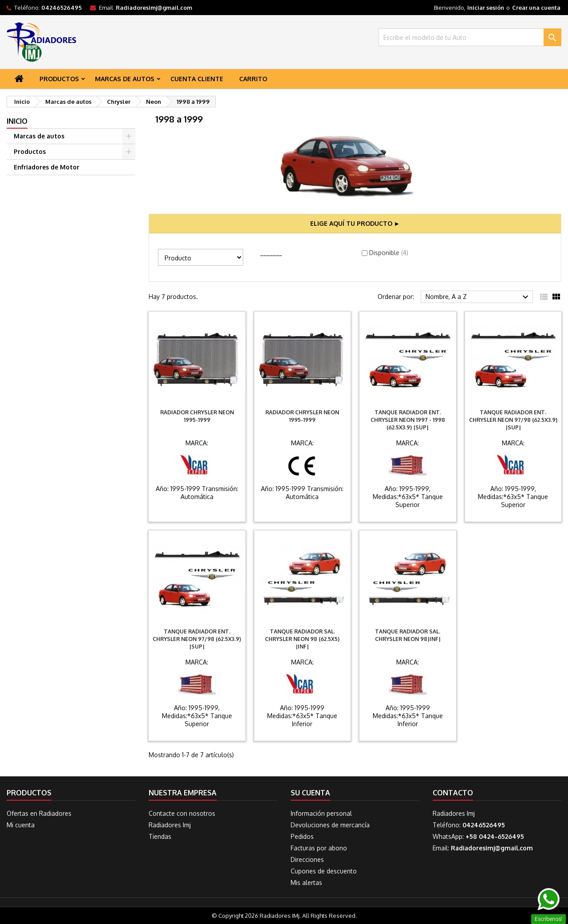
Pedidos (302, 836)
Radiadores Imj (170, 825)
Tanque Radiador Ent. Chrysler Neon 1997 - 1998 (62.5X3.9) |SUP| (408, 420)
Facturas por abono (319, 848)
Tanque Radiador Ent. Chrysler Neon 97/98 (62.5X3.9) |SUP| (513, 420)
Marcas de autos (125, 79)
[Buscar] (470, 37)
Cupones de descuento (324, 871)
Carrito (253, 79)
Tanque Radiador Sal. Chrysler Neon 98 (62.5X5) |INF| (302, 639)
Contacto (453, 793)
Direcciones (307, 859)
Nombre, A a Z (478, 297)
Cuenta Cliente (197, 79)
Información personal (321, 813)
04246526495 (61, 8)
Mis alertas (306, 883)
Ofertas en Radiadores (39, 813)
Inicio (17, 121)
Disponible (389, 253)
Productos (59, 79)
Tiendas (160, 836)
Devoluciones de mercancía (330, 825)
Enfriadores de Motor (47, 167)
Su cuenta (310, 793)
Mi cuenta (21, 825)
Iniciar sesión (486, 8)
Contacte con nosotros (182, 813)
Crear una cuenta (536, 8)
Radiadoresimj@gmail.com (154, 8)
